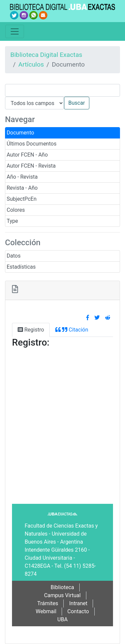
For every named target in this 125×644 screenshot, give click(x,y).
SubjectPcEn (22, 199)
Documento (20, 133)
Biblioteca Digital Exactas (46, 55)
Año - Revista (22, 177)
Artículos (31, 64)
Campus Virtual (62, 595)
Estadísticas (21, 267)
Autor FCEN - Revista (31, 166)
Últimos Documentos (31, 144)
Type (12, 221)
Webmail (46, 611)
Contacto (78, 611)
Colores (16, 210)
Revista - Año (22, 188)
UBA (62, 619)
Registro (31, 330)
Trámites (48, 603)
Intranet (78, 603)
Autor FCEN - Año (27, 155)
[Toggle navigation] (15, 31)
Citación (72, 330)
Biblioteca (62, 587)
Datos (14, 256)
